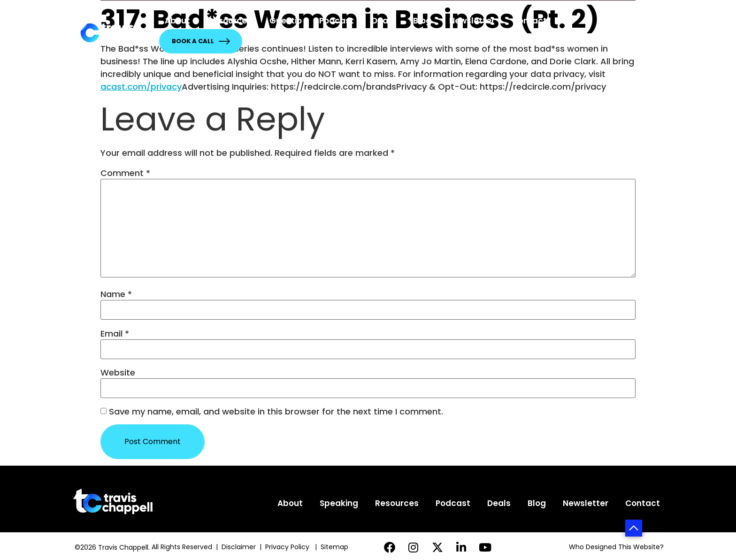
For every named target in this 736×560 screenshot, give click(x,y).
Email (115, 334)
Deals (383, 21)
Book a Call (201, 41)
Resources (230, 21)
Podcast (337, 21)
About (177, 21)
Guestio (286, 21)
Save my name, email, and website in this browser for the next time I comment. (276, 412)
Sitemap (335, 547)
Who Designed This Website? (616, 547)
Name (116, 294)
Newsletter (472, 21)
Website (118, 373)
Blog (422, 21)
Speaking (339, 503)
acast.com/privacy (141, 87)
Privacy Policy (288, 547)
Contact (529, 21)
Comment (125, 173)
